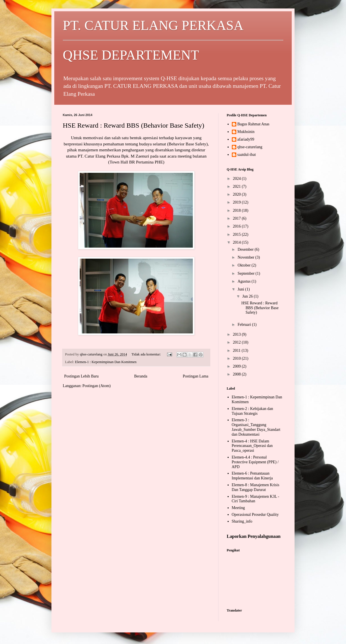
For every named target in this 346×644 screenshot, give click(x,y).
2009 (237, 366)
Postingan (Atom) (97, 386)
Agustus (244, 281)
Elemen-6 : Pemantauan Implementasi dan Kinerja (252, 476)
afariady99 (246, 139)
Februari (245, 325)
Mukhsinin (246, 132)
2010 (237, 358)
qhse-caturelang (250, 147)
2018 (237, 210)
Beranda (141, 376)
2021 (237, 186)
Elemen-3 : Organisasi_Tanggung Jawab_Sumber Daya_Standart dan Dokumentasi (256, 427)
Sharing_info (242, 521)
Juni (241, 289)
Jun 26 (248, 296)
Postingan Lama (195, 376)
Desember (246, 249)
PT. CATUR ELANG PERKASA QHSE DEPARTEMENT (173, 40)
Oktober (244, 265)
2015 (237, 234)
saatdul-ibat (247, 155)
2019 (237, 202)
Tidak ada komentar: (147, 354)
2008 (237, 374)
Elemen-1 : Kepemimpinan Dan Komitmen (106, 362)
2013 (237, 334)
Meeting (238, 508)
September (246, 273)
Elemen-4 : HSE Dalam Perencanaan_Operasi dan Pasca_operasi (252, 446)
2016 (237, 226)
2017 (237, 218)
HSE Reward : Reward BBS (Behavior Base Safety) (134, 125)
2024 (237, 179)
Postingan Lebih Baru (81, 376)
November (246, 257)
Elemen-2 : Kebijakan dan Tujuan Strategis (253, 411)
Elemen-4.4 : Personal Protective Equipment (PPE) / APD (255, 462)
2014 (237, 242)
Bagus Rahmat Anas (254, 124)
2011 (237, 351)
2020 (237, 194)
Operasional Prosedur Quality (255, 515)
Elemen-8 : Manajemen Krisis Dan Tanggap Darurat (256, 487)
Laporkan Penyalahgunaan (254, 536)
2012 (237, 342)
